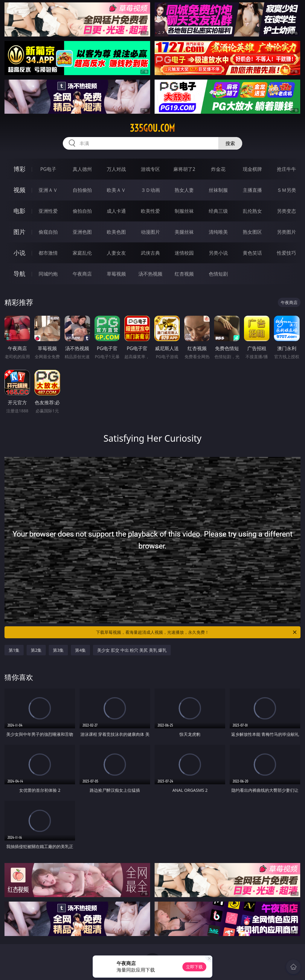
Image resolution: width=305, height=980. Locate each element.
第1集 (14, 650)
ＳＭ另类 (286, 190)
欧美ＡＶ (116, 190)
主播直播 (252, 190)
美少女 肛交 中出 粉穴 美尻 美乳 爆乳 (132, 650)
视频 (19, 190)
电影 (19, 211)
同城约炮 (48, 274)
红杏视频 (184, 274)
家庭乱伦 (82, 253)
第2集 (36, 650)
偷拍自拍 (82, 211)
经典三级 (218, 211)
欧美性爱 (150, 211)
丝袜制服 (218, 190)
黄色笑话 (252, 253)
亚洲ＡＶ (48, 190)
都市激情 (48, 253)
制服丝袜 (184, 211)
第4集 (80, 650)
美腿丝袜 (184, 232)
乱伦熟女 (252, 211)
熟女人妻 (184, 190)
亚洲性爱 (48, 211)
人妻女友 (116, 253)
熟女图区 (252, 232)
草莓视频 (116, 274)
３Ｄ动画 (150, 190)
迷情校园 (184, 253)
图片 (19, 232)
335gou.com (152, 128)
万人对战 (116, 169)
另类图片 (286, 232)
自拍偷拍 (82, 190)
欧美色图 (116, 232)
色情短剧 (218, 274)
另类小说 (218, 253)
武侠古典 (150, 253)
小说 (19, 253)
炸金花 (218, 169)
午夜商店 (82, 274)
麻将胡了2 (184, 169)
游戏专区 (150, 169)
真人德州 (82, 169)
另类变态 (286, 211)
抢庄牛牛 (286, 169)
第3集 (58, 650)
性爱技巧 (286, 253)
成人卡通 (116, 211)
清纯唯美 (218, 232)
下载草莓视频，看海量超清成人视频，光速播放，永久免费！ (197, 632)
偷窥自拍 (48, 232)
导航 (19, 274)
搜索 (230, 143)
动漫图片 (150, 232)
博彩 (19, 169)
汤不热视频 (150, 274)
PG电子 (48, 169)
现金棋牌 (252, 169)
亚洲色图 (82, 232)
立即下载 (194, 967)
